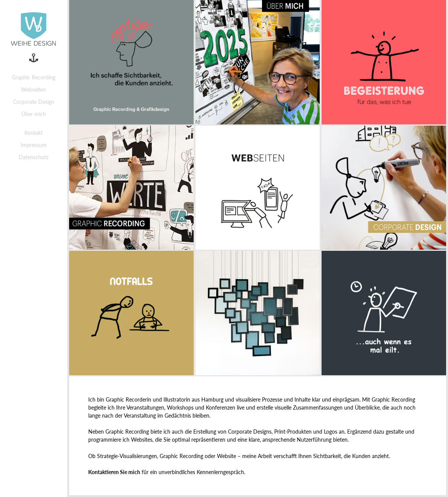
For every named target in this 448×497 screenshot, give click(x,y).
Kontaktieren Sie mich (114, 472)
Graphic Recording (34, 77)
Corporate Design (34, 102)
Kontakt (34, 133)
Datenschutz (34, 157)
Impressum (34, 145)
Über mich (34, 114)
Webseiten (33, 90)
